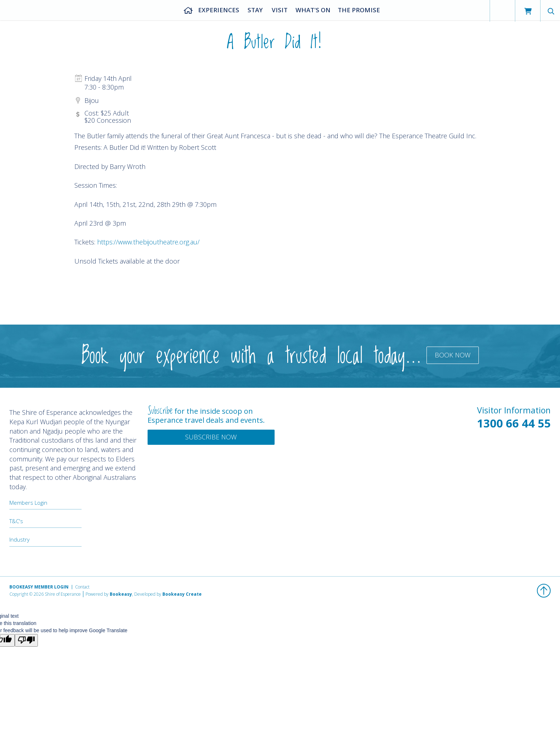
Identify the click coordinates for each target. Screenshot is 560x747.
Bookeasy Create (182, 594)
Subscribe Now (211, 437)
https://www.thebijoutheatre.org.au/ (148, 242)
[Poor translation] (26, 640)
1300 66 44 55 (514, 423)
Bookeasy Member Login (39, 587)
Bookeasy (121, 594)
